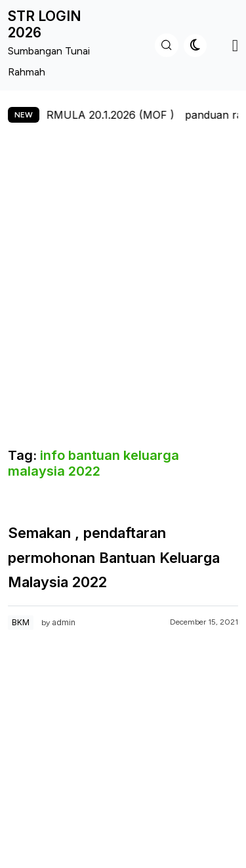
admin (64, 622)
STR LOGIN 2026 (45, 24)
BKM (21, 622)
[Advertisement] (123, 293)
